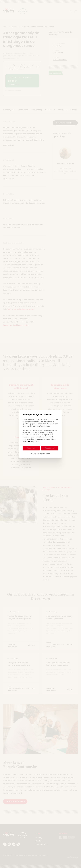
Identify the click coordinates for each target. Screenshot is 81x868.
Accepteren (50, 448)
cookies (30, 441)
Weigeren (31, 448)
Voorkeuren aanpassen (40, 454)
